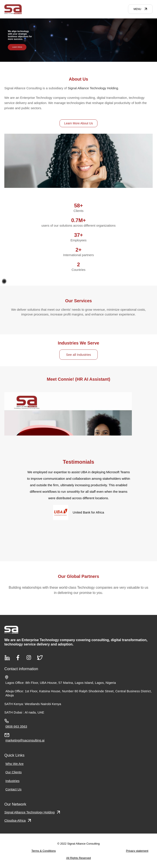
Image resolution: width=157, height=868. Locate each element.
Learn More (17, 47)
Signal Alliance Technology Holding (93, 88)
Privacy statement (137, 851)
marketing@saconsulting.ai (25, 740)
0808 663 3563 (16, 726)
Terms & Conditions (44, 851)
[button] (71, 59)
